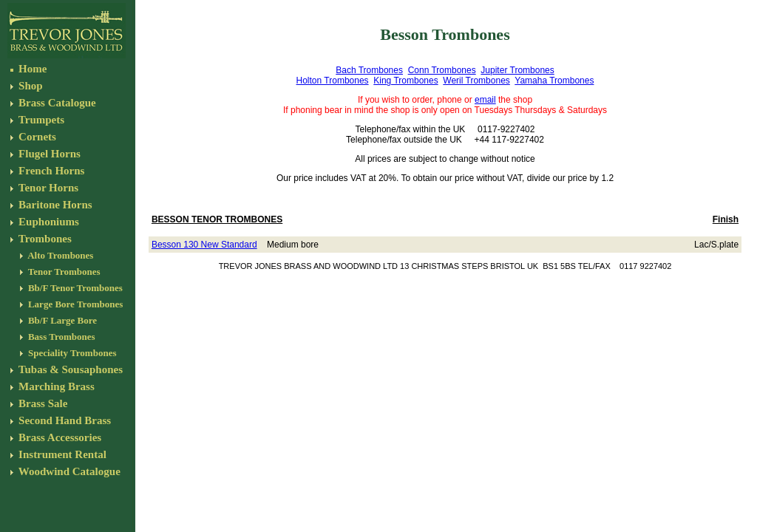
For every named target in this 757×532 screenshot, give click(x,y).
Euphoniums (47, 222)
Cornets (36, 137)
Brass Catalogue (55, 103)
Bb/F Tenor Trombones (74, 288)
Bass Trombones (61, 337)
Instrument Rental (61, 454)
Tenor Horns (47, 188)
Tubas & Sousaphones (69, 369)
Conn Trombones (442, 70)
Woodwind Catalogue (68, 471)
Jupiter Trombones (517, 70)
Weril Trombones (476, 81)
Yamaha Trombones (554, 81)
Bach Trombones (369, 70)
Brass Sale (41, 403)
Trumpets (40, 120)
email (485, 100)
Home (31, 69)
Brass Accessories (58, 437)
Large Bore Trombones (75, 304)
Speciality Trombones (71, 353)
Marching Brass (55, 386)
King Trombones (405, 81)
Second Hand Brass (65, 420)
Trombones (43, 239)
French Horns (50, 171)
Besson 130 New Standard (204, 245)
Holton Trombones (333, 81)
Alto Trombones (60, 255)
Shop (29, 86)
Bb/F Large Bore (61, 320)
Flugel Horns (48, 154)
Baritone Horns (54, 205)
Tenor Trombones (63, 272)
